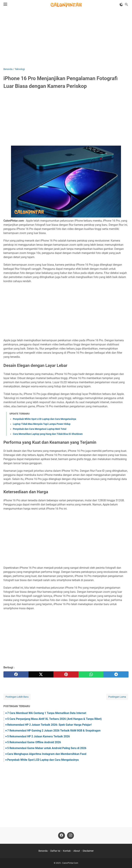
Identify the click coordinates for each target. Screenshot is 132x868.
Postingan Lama (117, 697)
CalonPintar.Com (70, 863)
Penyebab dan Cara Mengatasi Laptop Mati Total (40, 429)
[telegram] (116, 674)
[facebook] (16, 674)
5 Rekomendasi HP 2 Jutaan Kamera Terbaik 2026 (38, 736)
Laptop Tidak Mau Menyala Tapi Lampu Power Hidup (42, 424)
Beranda (43, 851)
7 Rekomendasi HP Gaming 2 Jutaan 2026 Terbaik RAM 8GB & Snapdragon (54, 731)
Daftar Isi (55, 851)
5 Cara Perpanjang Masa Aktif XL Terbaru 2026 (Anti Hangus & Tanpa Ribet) (54, 719)
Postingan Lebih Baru (17, 697)
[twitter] (41, 674)
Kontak (67, 851)
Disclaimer (88, 851)
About (77, 851)
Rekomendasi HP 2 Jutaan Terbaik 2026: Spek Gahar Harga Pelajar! (49, 725)
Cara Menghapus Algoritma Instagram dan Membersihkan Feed (47, 754)
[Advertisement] (66, 38)
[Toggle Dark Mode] (121, 4)
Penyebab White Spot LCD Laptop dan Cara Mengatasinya (45, 419)
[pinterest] (66, 674)
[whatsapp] (91, 674)
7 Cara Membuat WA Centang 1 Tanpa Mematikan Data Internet (47, 713)
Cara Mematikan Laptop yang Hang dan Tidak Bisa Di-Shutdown (48, 434)
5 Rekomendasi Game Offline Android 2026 (34, 742)
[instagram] (70, 836)
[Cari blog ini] (126, 4)
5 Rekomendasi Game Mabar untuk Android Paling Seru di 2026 (47, 748)
